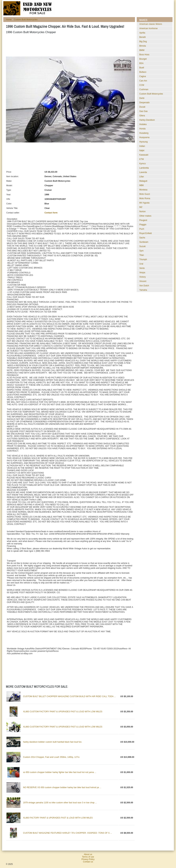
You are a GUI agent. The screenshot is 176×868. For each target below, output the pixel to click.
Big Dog (143, 41)
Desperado (144, 103)
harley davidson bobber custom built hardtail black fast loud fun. (53, 742)
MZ (141, 207)
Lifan (142, 177)
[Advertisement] (69, 45)
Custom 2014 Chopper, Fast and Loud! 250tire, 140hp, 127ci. (52, 757)
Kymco (143, 164)
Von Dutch (144, 286)
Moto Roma (145, 198)
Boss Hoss (144, 55)
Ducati (142, 107)
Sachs (142, 238)
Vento (142, 268)
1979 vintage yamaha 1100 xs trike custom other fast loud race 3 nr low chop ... (60, 803)
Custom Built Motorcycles (26, 20)
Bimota (143, 46)
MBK (142, 185)
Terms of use (88, 857)
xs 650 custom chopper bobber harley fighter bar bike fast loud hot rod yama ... (60, 772)
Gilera (142, 116)
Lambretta (144, 168)
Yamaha (143, 290)
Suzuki (142, 246)
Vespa (142, 273)
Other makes (145, 216)
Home (9, 20)
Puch (142, 229)
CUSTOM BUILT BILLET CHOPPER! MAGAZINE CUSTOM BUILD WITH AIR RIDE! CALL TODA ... (69, 696)
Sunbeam (144, 242)
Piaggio (143, 225)
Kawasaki (144, 155)
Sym (141, 251)
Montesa (143, 190)
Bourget (143, 59)
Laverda (143, 172)
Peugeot (143, 220)
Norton (142, 212)
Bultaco (143, 72)
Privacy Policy (88, 859)
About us (88, 854)
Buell (142, 68)
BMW (142, 50)
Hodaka (143, 124)
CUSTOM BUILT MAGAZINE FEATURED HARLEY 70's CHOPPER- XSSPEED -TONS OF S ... (67, 833)
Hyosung (143, 142)
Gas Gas (143, 111)
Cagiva (143, 76)
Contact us (88, 862)
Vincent (143, 281)
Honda (142, 129)
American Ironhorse (148, 28)
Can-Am (143, 81)
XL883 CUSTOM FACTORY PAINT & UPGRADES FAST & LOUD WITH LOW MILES (63, 712)
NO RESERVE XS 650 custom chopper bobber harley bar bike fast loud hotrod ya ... (62, 787)
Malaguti (143, 181)
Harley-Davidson (147, 120)
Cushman (144, 89)
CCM (142, 85)
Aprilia (142, 33)
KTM (142, 159)
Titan (142, 255)
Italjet (142, 150)
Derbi (142, 98)
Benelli (142, 37)
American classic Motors (151, 24)
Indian (142, 146)
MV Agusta (144, 203)
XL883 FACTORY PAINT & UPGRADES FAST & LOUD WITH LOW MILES (58, 818)
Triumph (143, 259)
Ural (141, 264)
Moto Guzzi (145, 194)
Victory (142, 277)
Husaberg (144, 133)
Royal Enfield (146, 233)
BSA (141, 63)
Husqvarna (144, 137)
